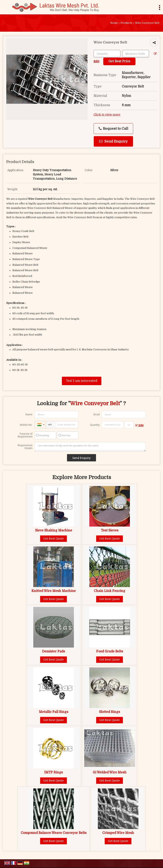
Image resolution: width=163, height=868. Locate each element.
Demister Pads (53, 651)
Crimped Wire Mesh (118, 833)
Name (29, 414)
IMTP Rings (53, 772)
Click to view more (107, 115)
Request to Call (113, 129)
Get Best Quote (53, 539)
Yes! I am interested (82, 381)
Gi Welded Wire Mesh (110, 772)
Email (97, 414)
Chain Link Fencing (110, 591)
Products (126, 23)
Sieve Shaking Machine (54, 530)
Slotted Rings (110, 712)
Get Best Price (119, 61)
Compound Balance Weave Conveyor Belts (54, 833)
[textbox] (136, 54)
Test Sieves (110, 530)
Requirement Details (25, 447)
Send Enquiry (113, 141)
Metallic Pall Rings (54, 712)
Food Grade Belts (110, 651)
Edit (139, 425)
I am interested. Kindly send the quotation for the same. (90, 447)
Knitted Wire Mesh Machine (54, 591)
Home (114, 23)
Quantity (95, 425)
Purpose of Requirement (25, 435)
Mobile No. (26, 425)
